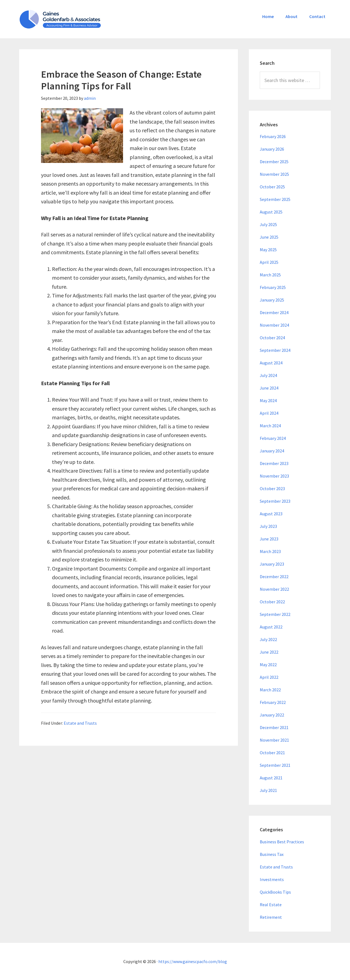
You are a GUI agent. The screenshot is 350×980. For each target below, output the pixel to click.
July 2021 (268, 790)
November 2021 (274, 740)
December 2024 (274, 312)
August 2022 (271, 627)
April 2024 (269, 413)
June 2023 (269, 539)
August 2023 (271, 514)
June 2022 (269, 652)
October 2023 (272, 488)
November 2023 (274, 476)
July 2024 (268, 375)
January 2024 (272, 451)
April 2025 (269, 262)
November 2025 (274, 174)
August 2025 (271, 212)
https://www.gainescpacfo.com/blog (193, 961)
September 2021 (275, 765)
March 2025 (270, 275)
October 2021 (272, 753)
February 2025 (273, 287)
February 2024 (273, 438)
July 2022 (268, 639)
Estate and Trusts (80, 723)
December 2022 (274, 577)
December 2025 (274, 162)
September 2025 (275, 199)
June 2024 (269, 388)
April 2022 (269, 677)
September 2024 (275, 350)
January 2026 (272, 149)
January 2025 (272, 300)
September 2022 (275, 614)
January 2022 (272, 715)
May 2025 (268, 250)
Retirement (271, 917)
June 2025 (269, 237)
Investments (272, 879)
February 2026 (273, 136)
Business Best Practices (282, 842)
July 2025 (268, 224)
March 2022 (270, 690)
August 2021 (271, 778)
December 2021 (274, 727)
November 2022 (274, 589)
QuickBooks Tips (275, 892)
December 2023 (274, 463)
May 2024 (268, 400)
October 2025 (272, 187)
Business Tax (272, 854)
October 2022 (272, 602)
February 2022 (273, 702)
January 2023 (272, 564)
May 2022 (268, 665)
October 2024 (272, 338)
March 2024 (270, 426)
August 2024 (271, 363)
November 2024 (274, 325)
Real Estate (271, 905)
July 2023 (268, 526)
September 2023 (275, 501)
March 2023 (270, 551)
